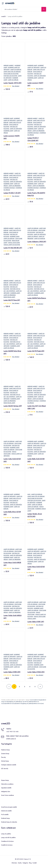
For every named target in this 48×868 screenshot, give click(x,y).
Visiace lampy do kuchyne (12, 245)
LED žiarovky (5, 769)
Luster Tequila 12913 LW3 (12, 83)
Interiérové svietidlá (6, 811)
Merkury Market (9, 65)
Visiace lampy (32, 619)
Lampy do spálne (13, 80)
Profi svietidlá (5, 815)
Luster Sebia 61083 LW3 (12, 672)
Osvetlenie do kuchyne (11, 74)
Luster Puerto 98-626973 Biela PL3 (36, 194)
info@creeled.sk (11, 739)
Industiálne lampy (9, 297)
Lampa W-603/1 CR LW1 (12, 193)
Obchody (14, 863)
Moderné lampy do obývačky (9, 822)
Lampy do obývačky (40, 76)
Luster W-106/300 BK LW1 (13, 248)
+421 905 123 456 (12, 732)
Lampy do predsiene (38, 131)
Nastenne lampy (5, 750)
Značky (20, 863)
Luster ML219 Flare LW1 (12, 300)
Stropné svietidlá (33, 133)
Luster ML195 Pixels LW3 (36, 351)
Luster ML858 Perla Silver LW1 (12, 352)
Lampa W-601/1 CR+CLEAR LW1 (33, 139)
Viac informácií (16, 86)
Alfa (29, 494)
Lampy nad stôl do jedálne (15, 16)
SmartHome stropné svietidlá (9, 807)
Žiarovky (3, 757)
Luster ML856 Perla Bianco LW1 (37, 299)
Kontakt (35, 863)
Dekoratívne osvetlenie (7, 784)
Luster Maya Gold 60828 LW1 (12, 564)
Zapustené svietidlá (6, 788)
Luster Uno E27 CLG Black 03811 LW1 (37, 407)
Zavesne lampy (5, 754)
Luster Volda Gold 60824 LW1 (13, 617)
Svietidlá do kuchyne (10, 76)
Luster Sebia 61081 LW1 (36, 622)
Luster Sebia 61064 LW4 (36, 672)
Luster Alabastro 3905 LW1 (37, 242)
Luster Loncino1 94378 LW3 (12, 137)
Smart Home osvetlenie (7, 795)
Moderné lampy (32, 65)
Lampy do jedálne (16, 70)
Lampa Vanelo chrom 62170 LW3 (35, 515)
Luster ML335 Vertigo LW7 (13, 406)
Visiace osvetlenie (14, 243)
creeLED (10, 3)
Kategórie (25, 863)
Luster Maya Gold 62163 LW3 (36, 568)
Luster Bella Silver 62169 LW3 (12, 513)
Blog (30, 863)
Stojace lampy (5, 780)
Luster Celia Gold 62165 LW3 (12, 460)
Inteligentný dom (6, 792)
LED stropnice (11, 291)
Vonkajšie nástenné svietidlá (9, 765)
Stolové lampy (5, 761)
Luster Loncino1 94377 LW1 (35, 84)
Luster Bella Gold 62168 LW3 (36, 460)
